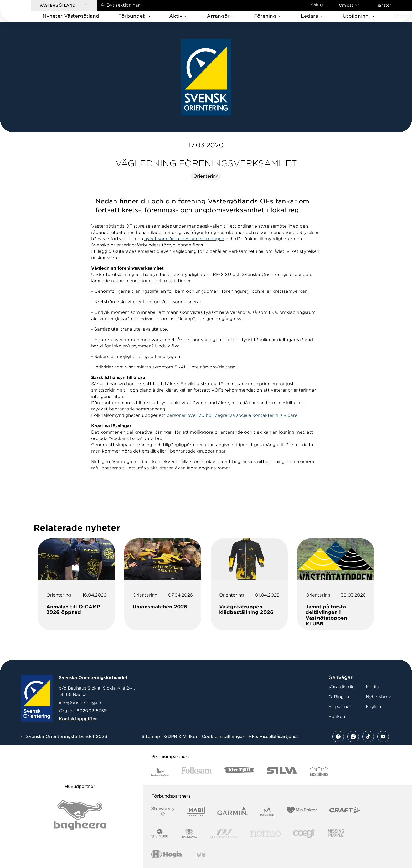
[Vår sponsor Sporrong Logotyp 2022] (189, 833)
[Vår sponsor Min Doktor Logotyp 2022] (302, 811)
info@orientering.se (80, 703)
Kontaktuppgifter (78, 719)
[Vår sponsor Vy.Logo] (201, 855)
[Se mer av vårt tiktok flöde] (368, 737)
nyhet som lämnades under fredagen (184, 239)
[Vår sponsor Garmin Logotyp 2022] (232, 811)
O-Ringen (339, 697)
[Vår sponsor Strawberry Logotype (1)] (163, 811)
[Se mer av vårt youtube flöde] (383, 737)
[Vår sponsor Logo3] (304, 833)
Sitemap (151, 737)
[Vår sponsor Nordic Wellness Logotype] (224, 833)
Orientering (206, 176)
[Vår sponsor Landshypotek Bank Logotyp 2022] (160, 772)
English (373, 707)
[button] (64, 5)
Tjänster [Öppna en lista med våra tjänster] (383, 5)
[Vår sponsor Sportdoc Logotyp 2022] (160, 833)
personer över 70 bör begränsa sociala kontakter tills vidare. (233, 415)
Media (372, 687)
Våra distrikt (342, 687)
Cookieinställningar (223, 737)
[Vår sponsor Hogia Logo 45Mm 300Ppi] (166, 855)
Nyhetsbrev (378, 697)
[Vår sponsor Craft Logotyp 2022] (345, 811)
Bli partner (340, 707)
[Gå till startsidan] (24, 11)
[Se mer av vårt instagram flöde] (353, 737)
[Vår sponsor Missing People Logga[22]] (336, 833)
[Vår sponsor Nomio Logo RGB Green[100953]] (266, 833)
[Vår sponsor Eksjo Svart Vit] (319, 772)
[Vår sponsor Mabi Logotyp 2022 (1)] (196, 811)
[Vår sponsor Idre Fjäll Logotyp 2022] (239, 772)
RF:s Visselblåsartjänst (273, 737)
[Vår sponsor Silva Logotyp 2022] (282, 772)
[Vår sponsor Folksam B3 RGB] (196, 772)
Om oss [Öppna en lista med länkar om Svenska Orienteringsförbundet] (349, 5)
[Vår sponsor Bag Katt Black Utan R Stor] (80, 815)
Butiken (337, 717)
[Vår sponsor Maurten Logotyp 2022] (267, 811)
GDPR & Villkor (181, 737)
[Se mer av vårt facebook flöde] (338, 737)
